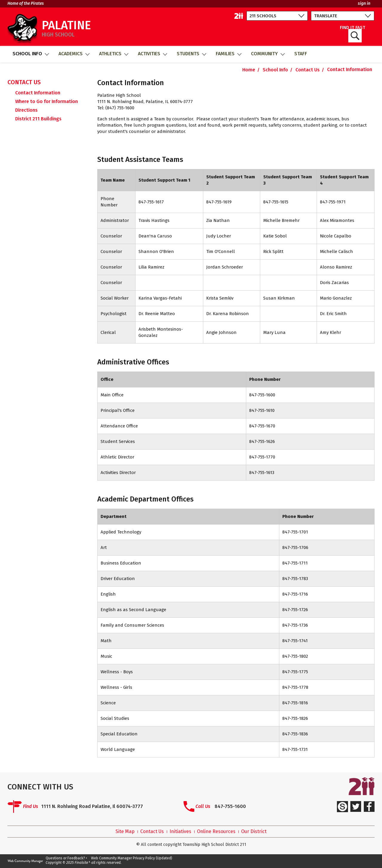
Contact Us (152, 832)
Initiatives (180, 832)
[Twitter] (356, 806)
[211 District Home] (239, 16)
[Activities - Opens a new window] (152, 54)
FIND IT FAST (353, 34)
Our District (254, 832)
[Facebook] (369, 806)
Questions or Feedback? (65, 858)
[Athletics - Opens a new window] (113, 54)
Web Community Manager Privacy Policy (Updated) (132, 858)
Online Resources (216, 832)
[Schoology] (342, 806)
